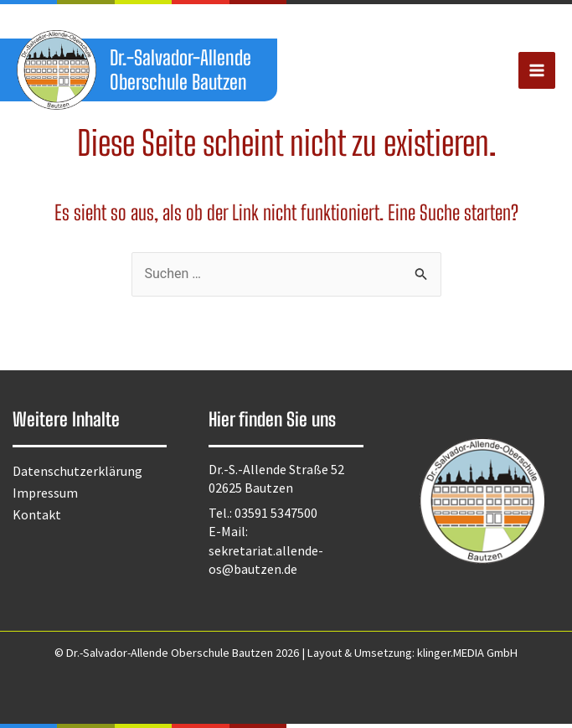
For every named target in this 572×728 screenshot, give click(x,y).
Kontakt (37, 514)
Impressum (45, 493)
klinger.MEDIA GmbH (467, 653)
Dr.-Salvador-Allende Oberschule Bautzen (182, 70)
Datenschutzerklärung (77, 471)
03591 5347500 (276, 513)
